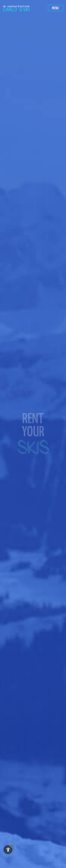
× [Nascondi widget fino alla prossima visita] (11, 846)
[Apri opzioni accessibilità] (8, 850)
